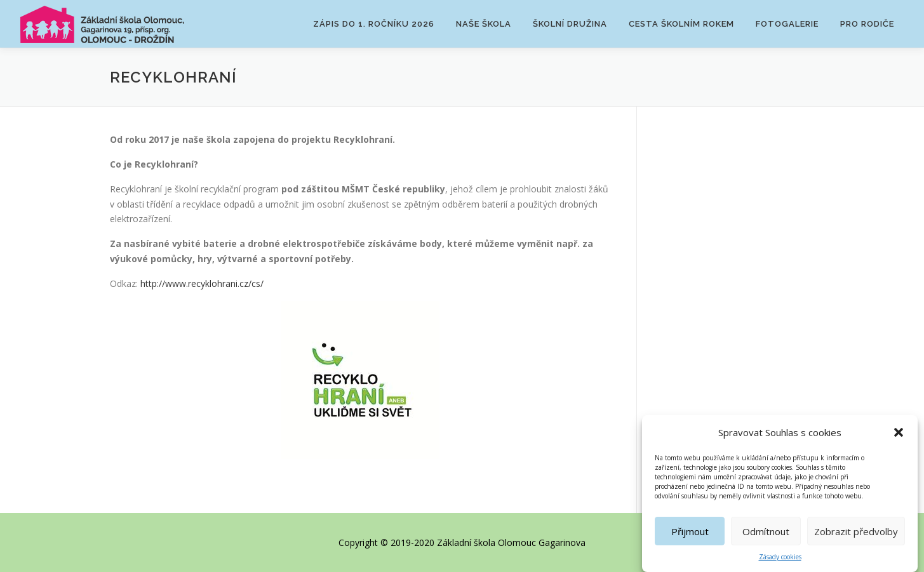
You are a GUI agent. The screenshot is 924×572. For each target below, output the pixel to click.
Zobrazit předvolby (856, 532)
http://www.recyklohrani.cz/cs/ (202, 283)
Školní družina (570, 24)
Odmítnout (766, 532)
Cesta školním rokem (681, 24)
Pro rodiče (867, 24)
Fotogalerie (787, 24)
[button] (899, 433)
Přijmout (690, 532)
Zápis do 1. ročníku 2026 (374, 24)
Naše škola (484, 24)
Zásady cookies (780, 557)
